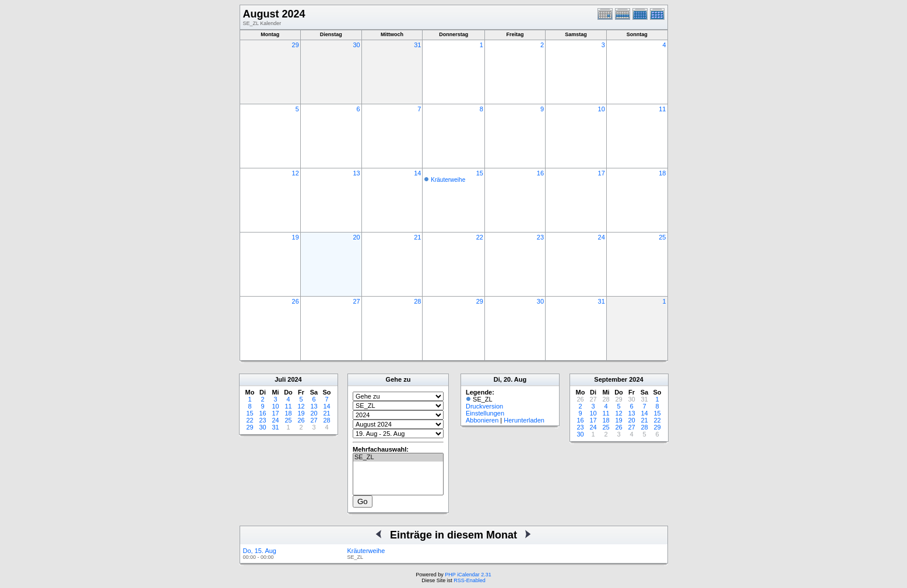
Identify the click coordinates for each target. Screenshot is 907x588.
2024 (294, 379)
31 (417, 45)
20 (356, 237)
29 (296, 45)
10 (602, 109)
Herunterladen (524, 420)
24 (602, 237)
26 (296, 301)
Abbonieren (482, 420)
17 (602, 173)
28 (417, 301)
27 (356, 301)
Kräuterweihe (448, 180)
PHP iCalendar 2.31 (468, 575)
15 (480, 173)
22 (480, 237)
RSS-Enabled (470, 580)
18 (662, 173)
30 (356, 45)
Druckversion (484, 406)
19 (296, 237)
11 (662, 109)
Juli (280, 379)
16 (540, 173)
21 (417, 237)
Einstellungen (485, 413)
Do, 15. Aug (260, 551)
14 (417, 173)
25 (662, 237)
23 (540, 237)
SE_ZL (398, 457)
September (611, 379)
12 (296, 173)
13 (356, 173)
